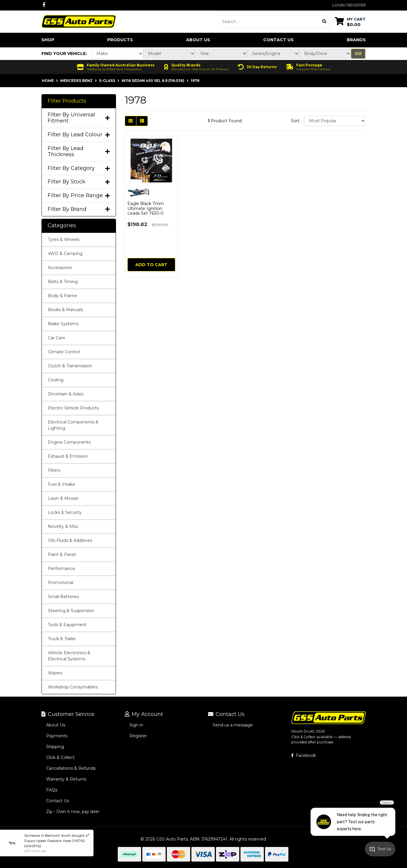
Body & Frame (63, 296)
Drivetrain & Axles (66, 394)
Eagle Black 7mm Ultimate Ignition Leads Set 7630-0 (146, 209)
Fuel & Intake (62, 484)
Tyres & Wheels (64, 240)
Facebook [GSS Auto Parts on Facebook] (304, 755)
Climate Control (64, 352)
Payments (57, 736)
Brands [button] (356, 40)
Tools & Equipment (67, 625)
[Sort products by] (335, 121)
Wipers (55, 673)
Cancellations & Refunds (71, 768)
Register (138, 736)
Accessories (60, 268)
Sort (295, 121)
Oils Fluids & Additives (70, 540)
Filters (54, 470)
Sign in (136, 725)
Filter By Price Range (79, 196)
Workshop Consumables (73, 687)
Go (358, 54)
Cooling (56, 380)
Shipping (55, 747)
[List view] (142, 121)
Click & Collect (60, 757)
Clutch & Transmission (70, 366)
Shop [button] (48, 40)
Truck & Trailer (62, 639)
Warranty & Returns (66, 779)
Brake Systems (63, 324)
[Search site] (324, 22)
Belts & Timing (63, 282)
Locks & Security (65, 512)
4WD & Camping (65, 254)
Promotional (61, 583)
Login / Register (349, 5)
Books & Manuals (65, 310)
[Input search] (269, 22)
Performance (62, 569)
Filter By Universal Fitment (79, 118)
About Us (198, 40)
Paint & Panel (62, 554)
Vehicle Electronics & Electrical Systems (69, 656)
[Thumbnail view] (131, 121)
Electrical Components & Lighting (73, 425)
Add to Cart (151, 265)
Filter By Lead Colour (79, 135)
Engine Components (69, 442)
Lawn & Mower (63, 498)
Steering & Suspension (71, 611)
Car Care (57, 338)
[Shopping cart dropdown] (350, 21)
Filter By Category (79, 168)
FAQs (52, 790)
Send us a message (233, 725)
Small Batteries (63, 597)
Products (120, 40)
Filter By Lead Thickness (79, 152)
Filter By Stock (79, 182)
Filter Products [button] (67, 101)
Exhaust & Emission (68, 456)
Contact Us (278, 40)
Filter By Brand (79, 209)
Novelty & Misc (63, 526)
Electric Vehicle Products (73, 408)
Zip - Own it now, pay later (73, 812)
